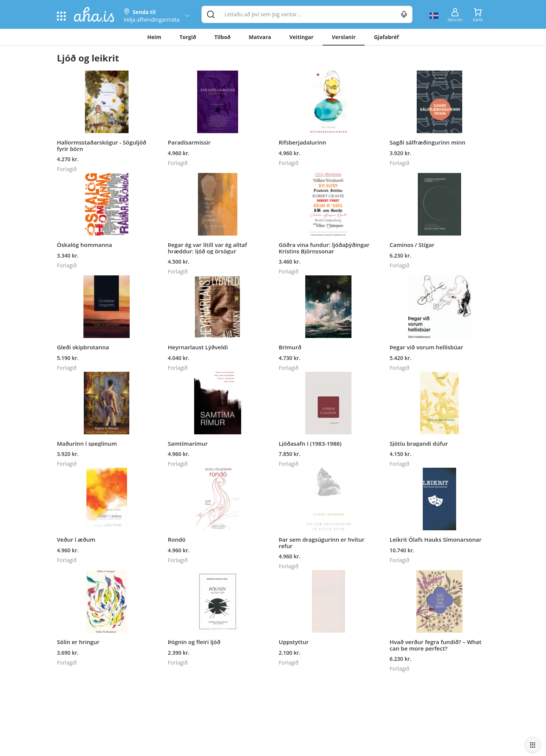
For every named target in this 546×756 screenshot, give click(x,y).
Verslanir (344, 37)
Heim (154, 37)
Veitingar (301, 37)
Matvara (260, 37)
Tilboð (222, 37)
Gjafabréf (386, 37)
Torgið (188, 37)
